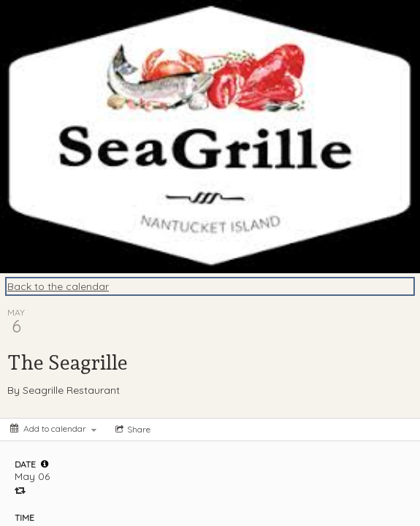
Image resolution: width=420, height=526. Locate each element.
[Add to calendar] (53, 428)
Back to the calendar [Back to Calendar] (58, 286)
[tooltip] (45, 464)
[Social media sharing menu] (131, 430)
